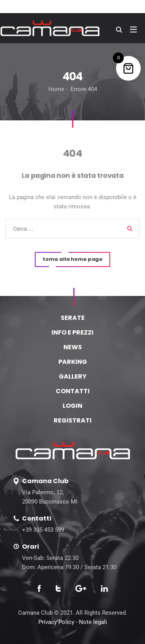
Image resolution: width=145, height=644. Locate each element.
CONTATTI (73, 391)
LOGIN (72, 406)
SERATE (73, 318)
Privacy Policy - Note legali (73, 622)
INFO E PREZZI (72, 332)
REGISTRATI (73, 420)
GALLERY (73, 376)
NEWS (73, 347)
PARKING (73, 362)
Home (56, 89)
